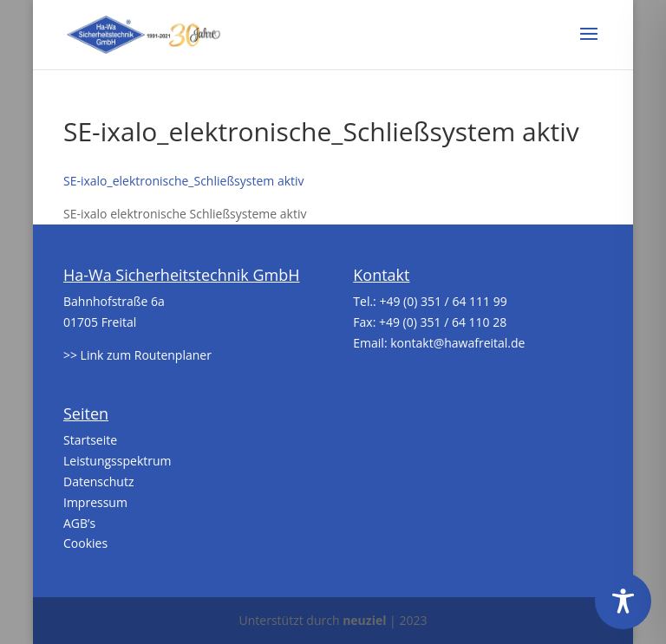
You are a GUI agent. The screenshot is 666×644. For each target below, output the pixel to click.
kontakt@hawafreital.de (457, 343)
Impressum (95, 502)
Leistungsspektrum (118, 461)
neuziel (364, 620)
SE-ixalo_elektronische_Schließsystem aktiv (184, 181)
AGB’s (79, 523)
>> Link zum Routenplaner (137, 355)
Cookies (85, 543)
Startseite (90, 440)
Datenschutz (98, 481)
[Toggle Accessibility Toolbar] (623, 601)
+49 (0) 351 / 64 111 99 (443, 301)
